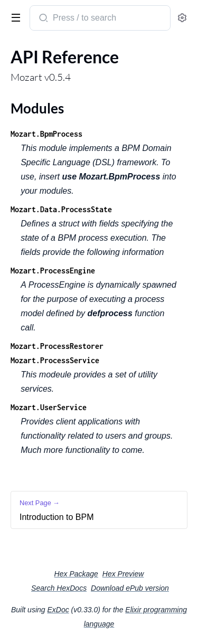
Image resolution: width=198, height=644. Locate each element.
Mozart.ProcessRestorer (57, 346)
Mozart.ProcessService (55, 360)
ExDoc (58, 610)
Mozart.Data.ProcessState (61, 209)
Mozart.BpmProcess (46, 134)
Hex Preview (123, 574)
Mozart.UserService (49, 407)
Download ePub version (130, 588)
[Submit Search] (43, 19)
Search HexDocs (59, 588)
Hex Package (76, 574)
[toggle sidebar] (14, 17)
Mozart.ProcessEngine (53, 271)
